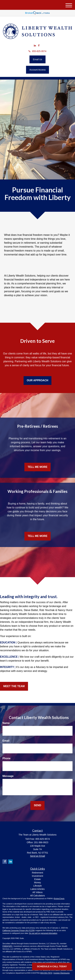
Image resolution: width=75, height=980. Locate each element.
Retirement (37, 873)
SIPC (10, 946)
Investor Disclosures (61, 973)
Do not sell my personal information (43, 933)
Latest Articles (37, 889)
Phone (6, 758)
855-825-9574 (37, 51)
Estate (37, 879)
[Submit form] (37, 805)
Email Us (37, 59)
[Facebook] (39, 45)
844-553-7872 (46, 973)
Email (6, 741)
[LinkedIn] (35, 45)
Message (8, 776)
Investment (37, 876)
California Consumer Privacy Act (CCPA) (19, 930)
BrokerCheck (59, 899)
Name (6, 723)
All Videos (37, 892)
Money (37, 882)
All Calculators (37, 896)
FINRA (5, 946)
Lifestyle (37, 886)
